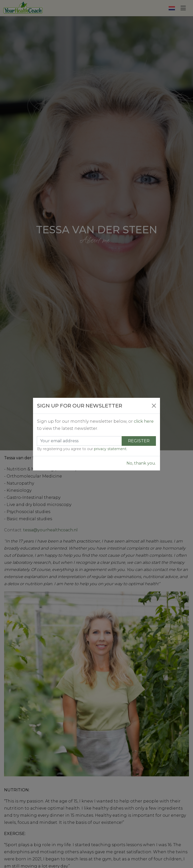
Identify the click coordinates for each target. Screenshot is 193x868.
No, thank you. (141, 463)
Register (139, 441)
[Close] (154, 406)
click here (144, 421)
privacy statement (110, 449)
